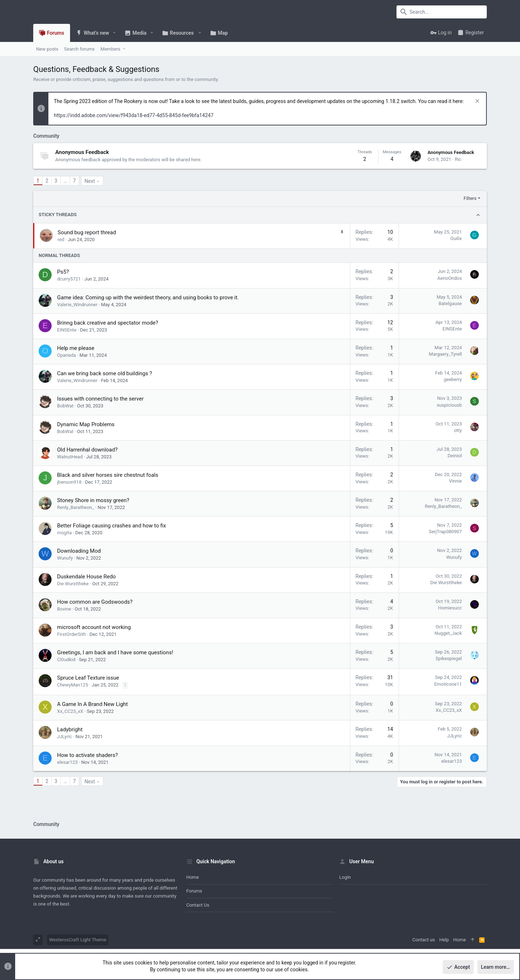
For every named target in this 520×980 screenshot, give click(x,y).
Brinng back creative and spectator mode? (108, 323)
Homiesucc (450, 608)
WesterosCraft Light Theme (78, 940)
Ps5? (63, 272)
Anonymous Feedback (82, 152)
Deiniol (455, 456)
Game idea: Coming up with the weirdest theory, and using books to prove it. (148, 298)
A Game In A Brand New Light (92, 704)
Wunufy (65, 558)
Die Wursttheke (73, 584)
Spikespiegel (449, 658)
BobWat (65, 406)
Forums (194, 891)
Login (345, 877)
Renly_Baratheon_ (75, 507)
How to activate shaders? (87, 755)
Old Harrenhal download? (87, 450)
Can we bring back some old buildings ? (105, 373)
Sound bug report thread (87, 232)
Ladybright (70, 729)
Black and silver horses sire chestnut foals (108, 475)
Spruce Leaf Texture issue (88, 678)
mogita (64, 533)
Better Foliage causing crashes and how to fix (112, 526)
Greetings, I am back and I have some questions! (115, 652)
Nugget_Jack (448, 633)
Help (444, 940)
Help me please (76, 348)
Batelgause (450, 303)
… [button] (65, 181)
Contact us (198, 905)
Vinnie (455, 481)
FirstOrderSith (71, 634)
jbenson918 (69, 482)
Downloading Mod (79, 551)
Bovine (64, 609)
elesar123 (67, 762)
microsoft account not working (94, 627)
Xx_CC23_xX (70, 711)
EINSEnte (67, 330)
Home (193, 877)
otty (458, 430)
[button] (114, 33)
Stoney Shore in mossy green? (93, 500)
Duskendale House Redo (86, 577)
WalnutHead (70, 457)
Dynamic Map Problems (86, 424)
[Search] (442, 12)
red (61, 239)
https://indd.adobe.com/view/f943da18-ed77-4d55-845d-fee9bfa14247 (134, 115)
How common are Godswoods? (95, 602)
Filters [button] (470, 198)
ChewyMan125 (73, 685)
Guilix (456, 238)
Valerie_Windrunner (77, 305)
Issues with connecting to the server (100, 399)
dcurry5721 (69, 279)
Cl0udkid (66, 660)
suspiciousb (449, 405)
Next (90, 181)
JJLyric (64, 737)
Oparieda (66, 355)
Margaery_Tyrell (445, 354)
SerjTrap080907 (445, 532)
